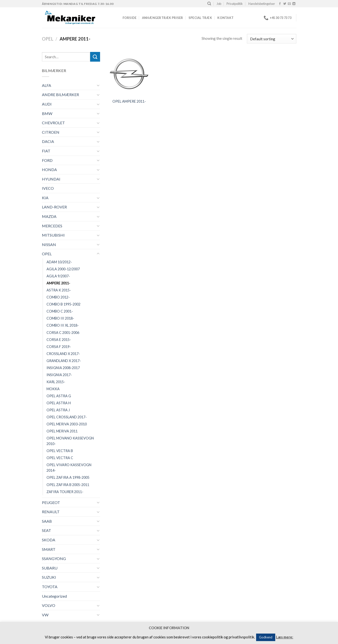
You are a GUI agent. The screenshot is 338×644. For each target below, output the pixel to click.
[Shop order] (271, 39)
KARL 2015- (56, 382)
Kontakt (225, 18)
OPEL (48, 39)
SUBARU (50, 568)
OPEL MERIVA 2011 (62, 431)
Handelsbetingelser (262, 4)
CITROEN (51, 132)
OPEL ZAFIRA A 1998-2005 (68, 477)
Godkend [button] (266, 637)
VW (45, 615)
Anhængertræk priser (163, 18)
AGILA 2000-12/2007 (63, 269)
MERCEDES (52, 226)
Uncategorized (54, 596)
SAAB (47, 521)
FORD (47, 160)
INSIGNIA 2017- (59, 375)
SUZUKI (49, 577)
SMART (49, 549)
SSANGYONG (54, 558)
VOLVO (49, 605)
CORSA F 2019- (59, 347)
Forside (130, 18)
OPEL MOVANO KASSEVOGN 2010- (70, 441)
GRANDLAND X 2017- (64, 361)
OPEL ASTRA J (58, 410)
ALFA (47, 85)
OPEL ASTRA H (59, 403)
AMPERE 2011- (58, 283)
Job (219, 4)
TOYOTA (50, 587)
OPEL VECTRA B (60, 451)
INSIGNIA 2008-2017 (63, 368)
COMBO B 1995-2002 (63, 304)
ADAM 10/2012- (59, 262)
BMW (47, 113)
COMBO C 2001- (60, 311)
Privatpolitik (235, 4)
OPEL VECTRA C (60, 458)
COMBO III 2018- (60, 318)
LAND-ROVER (54, 207)
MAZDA (49, 216)
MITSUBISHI (53, 235)
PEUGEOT (51, 502)
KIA (45, 198)
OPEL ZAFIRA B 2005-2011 (68, 485)
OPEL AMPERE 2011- (129, 101)
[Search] (209, 4)
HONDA (49, 169)
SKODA (49, 540)
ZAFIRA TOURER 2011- (65, 492)
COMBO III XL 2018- (63, 325)
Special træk (200, 18)
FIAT (46, 151)
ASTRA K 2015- (59, 290)
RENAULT (51, 512)
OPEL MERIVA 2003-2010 (67, 424)
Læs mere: (285, 637)
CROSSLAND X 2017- (63, 354)
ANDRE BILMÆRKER (60, 95)
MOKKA (53, 389)
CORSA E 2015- (59, 340)
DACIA (48, 141)
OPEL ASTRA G (59, 396)
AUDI (47, 104)
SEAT (47, 530)
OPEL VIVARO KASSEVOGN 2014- (69, 468)
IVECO (48, 188)
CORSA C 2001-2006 (63, 333)
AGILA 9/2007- (58, 276)
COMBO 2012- (58, 297)
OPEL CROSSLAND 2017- (67, 417)
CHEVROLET (53, 123)
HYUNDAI (51, 179)
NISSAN (49, 244)
